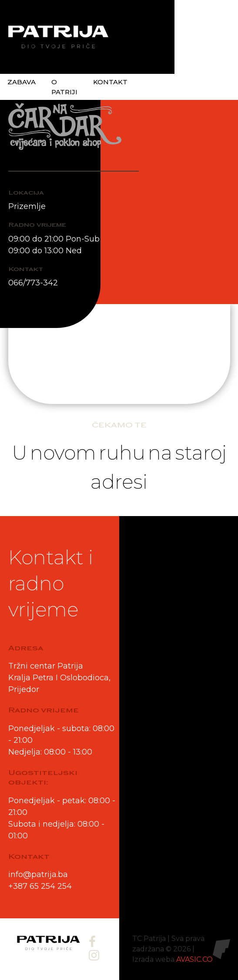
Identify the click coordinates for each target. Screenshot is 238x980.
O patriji (64, 87)
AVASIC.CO (194, 959)
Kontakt (110, 82)
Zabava (22, 82)
